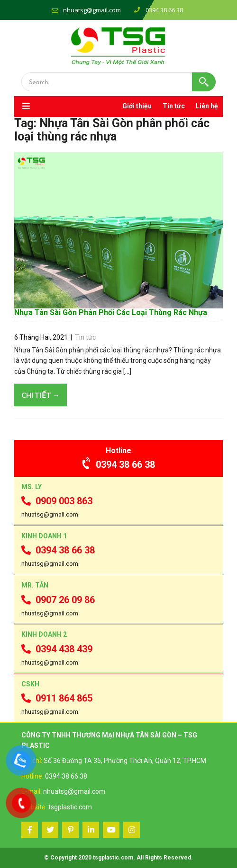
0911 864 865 (57, 698)
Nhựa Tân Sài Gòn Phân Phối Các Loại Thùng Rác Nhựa (111, 312)
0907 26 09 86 (58, 600)
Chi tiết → (41, 395)
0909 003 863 (57, 501)
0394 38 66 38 (119, 465)
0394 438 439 (57, 649)
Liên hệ (207, 106)
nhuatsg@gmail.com (92, 10)
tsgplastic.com (70, 807)
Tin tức (174, 106)
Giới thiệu (137, 106)
